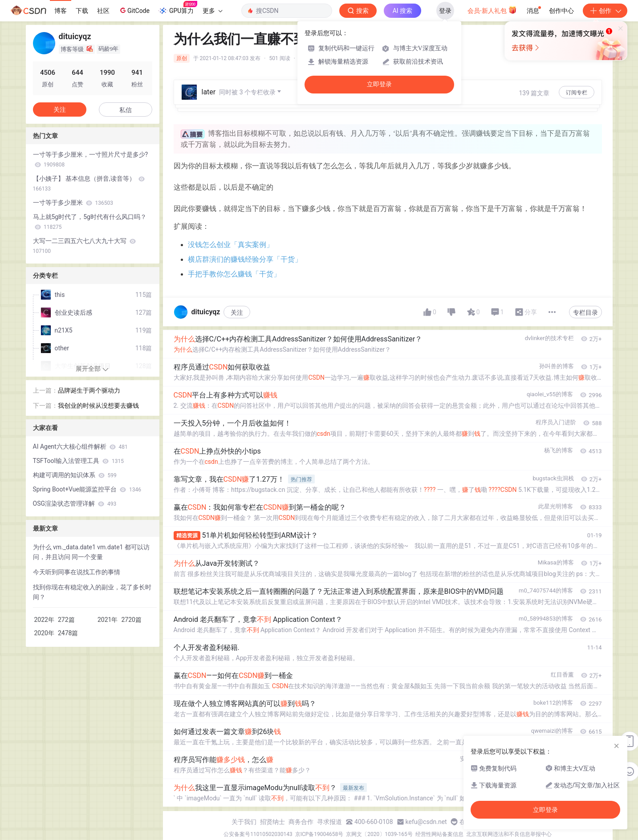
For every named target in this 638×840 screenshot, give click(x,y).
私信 (126, 110)
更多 (212, 11)
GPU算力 (178, 8)
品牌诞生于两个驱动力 (89, 390)
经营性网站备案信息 (439, 834)
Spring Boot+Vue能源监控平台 (87, 489)
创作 (605, 11)
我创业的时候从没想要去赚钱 (98, 406)
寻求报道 (329, 822)
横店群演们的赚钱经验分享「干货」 (245, 259)
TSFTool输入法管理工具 (78, 461)
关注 (237, 312)
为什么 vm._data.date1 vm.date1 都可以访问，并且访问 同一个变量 (91, 552)
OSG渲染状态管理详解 (75, 503)
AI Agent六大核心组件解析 (80, 446)
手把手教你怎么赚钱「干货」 (234, 274)
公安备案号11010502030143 (258, 834)
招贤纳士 (272, 822)
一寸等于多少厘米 (73, 203)
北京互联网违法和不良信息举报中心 (509, 834)
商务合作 (301, 822)
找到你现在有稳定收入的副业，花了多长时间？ (92, 592)
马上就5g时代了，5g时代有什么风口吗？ (90, 222)
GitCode (134, 10)
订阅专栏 (577, 93)
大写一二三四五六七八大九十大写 (84, 246)
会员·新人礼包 (492, 10)
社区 (103, 11)
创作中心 (561, 11)
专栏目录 (585, 312)
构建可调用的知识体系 (75, 475)
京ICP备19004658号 (319, 834)
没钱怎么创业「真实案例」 (231, 245)
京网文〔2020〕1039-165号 (379, 834)
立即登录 (379, 84)
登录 (445, 11)
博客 (61, 11)
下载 (82, 11)
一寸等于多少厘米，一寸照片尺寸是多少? (91, 159)
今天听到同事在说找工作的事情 (77, 572)
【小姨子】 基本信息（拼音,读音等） (89, 183)
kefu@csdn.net (426, 822)
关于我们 (244, 822)
